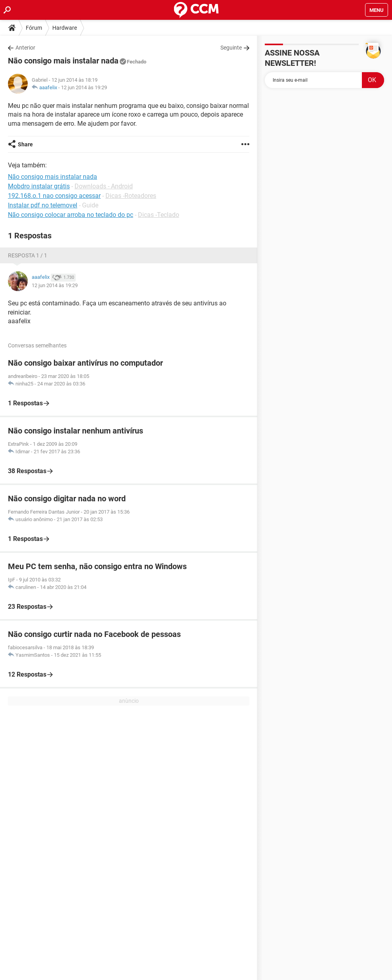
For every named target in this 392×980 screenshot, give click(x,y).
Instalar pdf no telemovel (43, 205)
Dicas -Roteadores (131, 196)
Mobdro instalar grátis (39, 186)
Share (25, 144)
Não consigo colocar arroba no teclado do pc (71, 215)
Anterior (25, 48)
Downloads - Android (104, 186)
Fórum (34, 28)
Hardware (65, 28)
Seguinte (231, 48)
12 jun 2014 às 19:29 (84, 87)
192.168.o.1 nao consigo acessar (54, 196)
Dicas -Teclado (159, 215)
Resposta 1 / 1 (28, 255)
